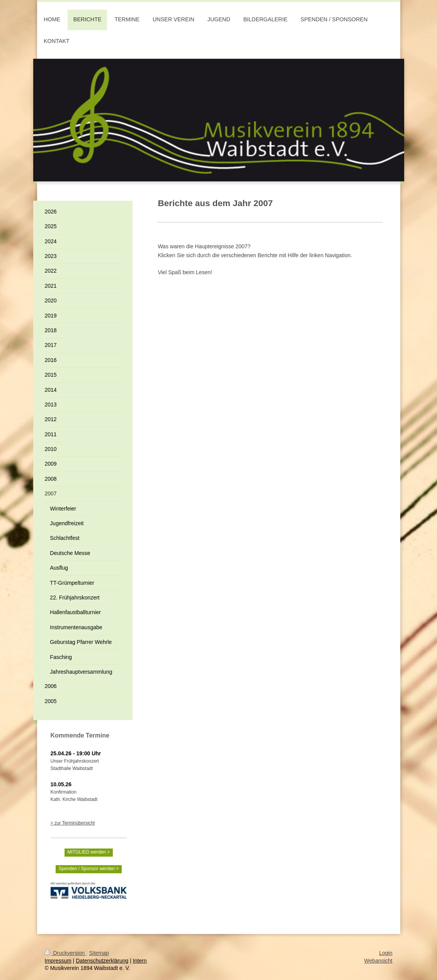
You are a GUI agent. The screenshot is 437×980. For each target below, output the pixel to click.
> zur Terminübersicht (73, 823)
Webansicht (378, 961)
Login (386, 953)
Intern (140, 961)
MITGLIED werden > (89, 852)
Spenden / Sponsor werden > (89, 869)
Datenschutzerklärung (102, 961)
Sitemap (99, 953)
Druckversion (65, 953)
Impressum (58, 961)
